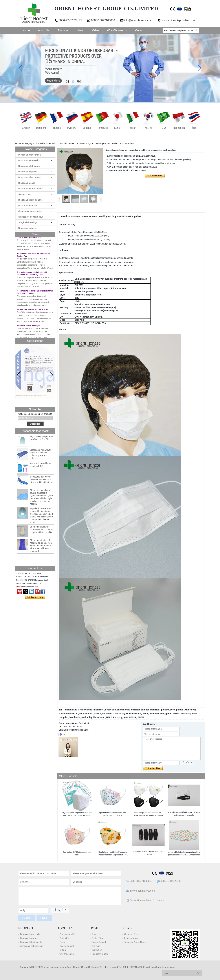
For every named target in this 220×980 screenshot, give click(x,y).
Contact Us (142, 30)
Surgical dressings (28, 222)
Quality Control (67, 946)
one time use (124, 710)
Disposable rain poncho (30, 200)
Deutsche (41, 128)
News (80, 30)
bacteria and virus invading (78, 710)
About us (65, 928)
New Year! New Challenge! (28, 328)
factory (97, 714)
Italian (133, 128)
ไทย (194, 128)
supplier (64, 717)
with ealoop (190, 710)
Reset (44, 918)
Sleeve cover (25, 194)
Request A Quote (100, 954)
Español (87, 128)
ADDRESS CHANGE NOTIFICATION (32, 312)
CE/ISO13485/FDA (69, 714)
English (26, 128)
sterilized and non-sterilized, (146, 710)
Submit (27, 918)
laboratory (186, 714)
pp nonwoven (168, 710)
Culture (63, 950)
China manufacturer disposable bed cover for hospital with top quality (41, 529)
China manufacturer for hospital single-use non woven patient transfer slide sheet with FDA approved (41, 546)
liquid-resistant (97, 717)
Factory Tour (97, 938)
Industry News (131, 938)
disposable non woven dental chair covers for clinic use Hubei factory (41, 479)
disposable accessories (30, 211)
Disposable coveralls (29, 160)
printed (180, 710)
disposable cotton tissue (31, 217)
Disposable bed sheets (30, 177)
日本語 (118, 128)
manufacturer (85, 714)
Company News (132, 934)
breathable (74, 717)
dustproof (98, 710)
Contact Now (35, 597)
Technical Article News (135, 942)
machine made (156, 714)
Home (26, 30)
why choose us (67, 954)
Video (95, 30)
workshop (107, 714)
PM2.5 (109, 717)
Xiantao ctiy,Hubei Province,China (130, 714)
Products (63, 30)
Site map (96, 946)
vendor (85, 717)
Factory (63, 942)
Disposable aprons (28, 206)
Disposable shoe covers (31, 189)
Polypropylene (121, 717)
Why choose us (117, 30)
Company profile (67, 934)
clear (195, 714)
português (102, 128)
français (56, 128)
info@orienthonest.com (138, 20)
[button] (51, 375)
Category (28, 143)
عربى (163, 128)
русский (72, 128)
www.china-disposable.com (178, 20)
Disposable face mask (45, 143)
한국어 (148, 128)
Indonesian (179, 128)
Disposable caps (27, 183)
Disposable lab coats (29, 166)
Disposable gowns (28, 172)
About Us (44, 30)
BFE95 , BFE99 (137, 717)
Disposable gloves (28, 228)
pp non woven (172, 714)
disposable (110, 710)
